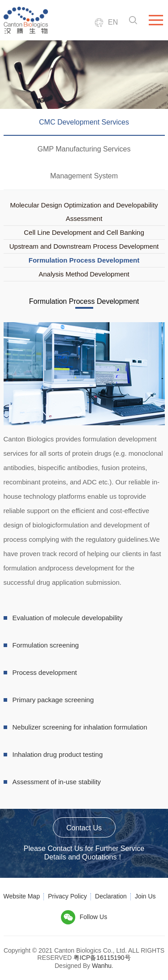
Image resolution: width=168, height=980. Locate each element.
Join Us (145, 896)
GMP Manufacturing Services (84, 149)
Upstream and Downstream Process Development (84, 246)
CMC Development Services (84, 122)
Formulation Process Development (84, 260)
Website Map (22, 896)
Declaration (111, 896)
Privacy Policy (67, 896)
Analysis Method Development (84, 274)
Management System (84, 176)
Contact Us (84, 828)
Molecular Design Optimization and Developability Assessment (84, 212)
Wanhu (102, 966)
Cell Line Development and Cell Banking (84, 232)
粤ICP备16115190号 (102, 958)
